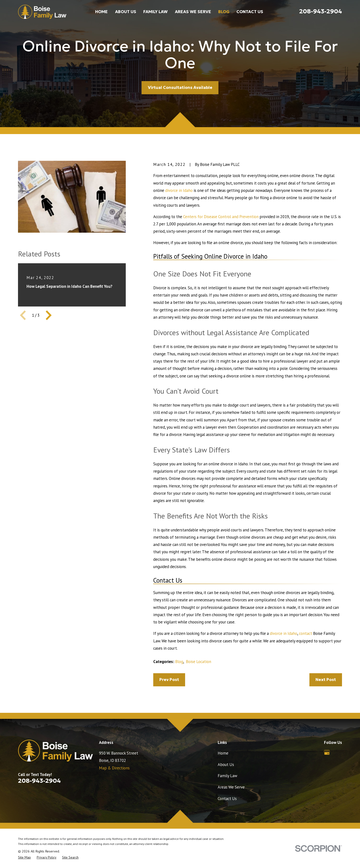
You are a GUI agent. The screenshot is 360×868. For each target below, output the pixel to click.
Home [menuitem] (101, 12)
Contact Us (227, 799)
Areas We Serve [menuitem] (193, 12)
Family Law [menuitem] (155, 12)
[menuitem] (24, 857)
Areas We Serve (231, 787)
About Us (226, 765)
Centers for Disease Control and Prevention (221, 217)
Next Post (326, 680)
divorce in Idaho (179, 190)
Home (223, 753)
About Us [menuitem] (126, 12)
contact (306, 633)
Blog (179, 662)
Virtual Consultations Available (180, 88)
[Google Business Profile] (327, 752)
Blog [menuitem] (224, 12)
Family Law (227, 776)
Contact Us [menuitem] (250, 12)
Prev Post (169, 680)
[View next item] (49, 315)
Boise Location (198, 662)
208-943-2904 (321, 11)
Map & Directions (114, 768)
